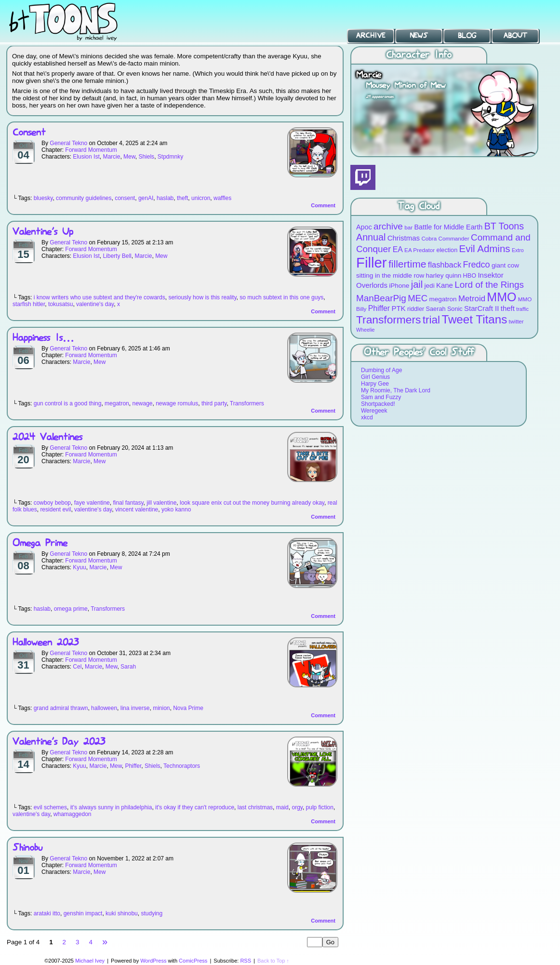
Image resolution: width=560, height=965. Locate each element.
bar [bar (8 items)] (408, 227)
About (515, 36)
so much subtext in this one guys (281, 297)
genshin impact (83, 913)
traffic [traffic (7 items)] (522, 309)
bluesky (43, 198)
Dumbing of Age (381, 370)
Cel (77, 667)
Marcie (111, 157)
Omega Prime (40, 543)
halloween (104, 708)
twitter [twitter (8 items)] (516, 321)
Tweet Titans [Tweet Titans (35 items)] (474, 319)
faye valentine (92, 503)
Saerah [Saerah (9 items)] (436, 309)
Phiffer (133, 766)
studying (152, 913)
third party (214, 403)
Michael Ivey (90, 961)
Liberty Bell (117, 256)
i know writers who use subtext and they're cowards (100, 297)
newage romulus (177, 403)
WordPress (153, 961)
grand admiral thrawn (61, 708)
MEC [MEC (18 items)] (418, 298)
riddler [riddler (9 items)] (416, 309)
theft (182, 198)
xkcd (367, 417)
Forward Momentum (91, 150)
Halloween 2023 (46, 643)
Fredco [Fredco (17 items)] (476, 265)
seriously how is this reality (202, 297)
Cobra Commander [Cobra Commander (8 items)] (445, 238)
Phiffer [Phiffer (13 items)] (379, 308)
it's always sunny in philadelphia (111, 807)
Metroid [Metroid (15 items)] (472, 299)
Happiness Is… (43, 338)
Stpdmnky (170, 157)
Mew (129, 157)
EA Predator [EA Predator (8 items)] (420, 250)
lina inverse (135, 708)
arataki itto (47, 913)
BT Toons (72, 21)
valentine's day (95, 304)
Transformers (247, 403)
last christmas (255, 807)
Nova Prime (188, 708)
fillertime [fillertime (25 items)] (407, 264)
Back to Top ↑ (273, 961)
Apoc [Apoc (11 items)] (364, 227)
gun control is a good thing (68, 403)
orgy (297, 807)
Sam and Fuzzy (381, 397)
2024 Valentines (47, 437)
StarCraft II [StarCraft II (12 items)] (481, 308)
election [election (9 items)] (447, 250)
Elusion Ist (86, 157)
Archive (371, 36)
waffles (222, 198)
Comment (323, 205)
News (419, 36)
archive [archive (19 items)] (388, 226)
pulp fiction (320, 807)
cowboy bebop (52, 503)
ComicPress (193, 961)
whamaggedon (73, 814)
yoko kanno (176, 509)
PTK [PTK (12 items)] (398, 308)
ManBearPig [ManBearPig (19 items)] (381, 298)
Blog (467, 36)
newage (142, 403)
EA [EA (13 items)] (398, 249)
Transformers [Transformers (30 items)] (388, 320)
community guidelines (84, 198)
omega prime (71, 609)
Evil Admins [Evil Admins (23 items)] (485, 248)
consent (125, 198)
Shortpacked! (378, 404)
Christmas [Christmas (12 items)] (404, 238)
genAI (146, 198)
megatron (117, 403)
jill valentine (161, 503)
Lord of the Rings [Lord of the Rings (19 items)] (489, 285)
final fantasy (128, 503)
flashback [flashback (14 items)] (445, 265)
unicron (201, 198)
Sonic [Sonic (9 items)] (455, 309)
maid (282, 807)
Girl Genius (375, 377)
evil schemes (50, 807)
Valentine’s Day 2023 (59, 742)
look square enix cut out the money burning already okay (252, 503)
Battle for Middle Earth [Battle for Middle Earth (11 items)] (448, 227)
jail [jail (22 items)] (417, 284)
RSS (246, 961)
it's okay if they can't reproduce (195, 807)
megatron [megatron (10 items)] (443, 299)
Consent (29, 133)
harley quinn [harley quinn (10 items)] (444, 275)
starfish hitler (29, 304)
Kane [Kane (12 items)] (445, 285)
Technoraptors (182, 766)
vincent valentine (137, 509)
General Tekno (68, 143)
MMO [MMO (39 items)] (501, 297)
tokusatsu (60, 304)
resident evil (55, 509)
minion (161, 708)
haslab (165, 198)
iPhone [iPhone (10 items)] (399, 286)
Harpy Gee (375, 384)
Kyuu (79, 567)
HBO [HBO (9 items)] (470, 275)
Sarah (128, 667)
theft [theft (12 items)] (508, 308)
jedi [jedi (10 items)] (430, 286)
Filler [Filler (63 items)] (372, 262)
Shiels (146, 157)
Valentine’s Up (43, 232)
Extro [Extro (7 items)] (518, 250)
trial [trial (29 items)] (431, 320)
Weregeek (374, 411)
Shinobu (27, 848)
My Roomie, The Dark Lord (396, 390)
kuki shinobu (122, 913)
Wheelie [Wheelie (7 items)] (366, 330)
